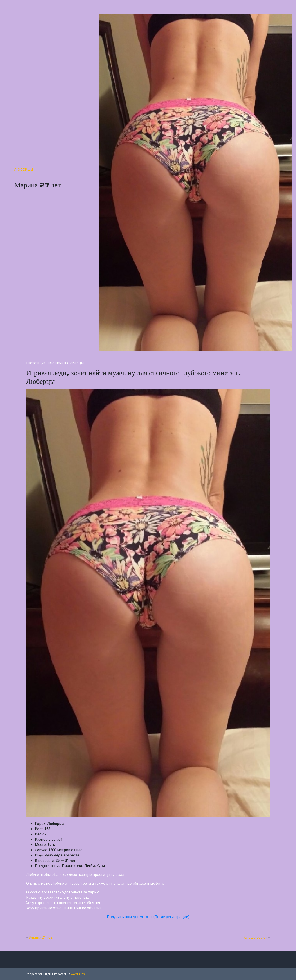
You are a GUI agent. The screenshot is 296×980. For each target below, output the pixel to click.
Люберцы (24, 169)
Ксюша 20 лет (255, 937)
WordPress (78, 974)
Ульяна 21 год (41, 937)
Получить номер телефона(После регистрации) (148, 917)
